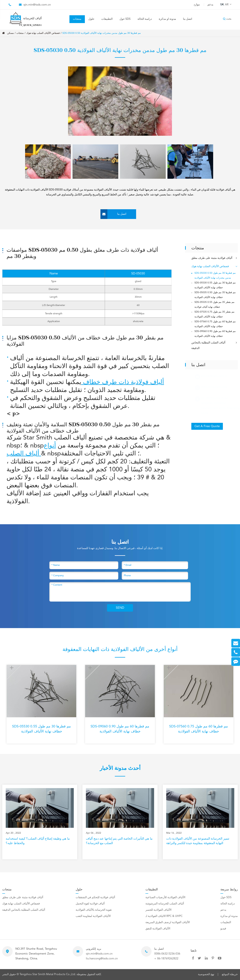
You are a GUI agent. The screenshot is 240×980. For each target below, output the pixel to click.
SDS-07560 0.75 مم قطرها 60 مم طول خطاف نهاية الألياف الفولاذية (215, 324)
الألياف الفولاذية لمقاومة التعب (93, 916)
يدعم (210, 5)
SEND (120, 608)
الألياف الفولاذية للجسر (158, 910)
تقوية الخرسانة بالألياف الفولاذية (94, 910)
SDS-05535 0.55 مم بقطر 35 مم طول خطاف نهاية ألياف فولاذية (214, 305)
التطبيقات (107, 19)
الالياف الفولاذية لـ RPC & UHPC (164, 916)
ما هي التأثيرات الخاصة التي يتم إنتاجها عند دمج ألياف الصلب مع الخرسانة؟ (119, 841)
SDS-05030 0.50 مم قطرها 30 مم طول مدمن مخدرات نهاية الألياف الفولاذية (102, 33)
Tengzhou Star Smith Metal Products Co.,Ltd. (48, 974)
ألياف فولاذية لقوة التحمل (90, 904)
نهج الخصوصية (206, 974)
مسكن (10, 33)
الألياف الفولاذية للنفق (158, 929)
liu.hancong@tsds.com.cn (102, 959)
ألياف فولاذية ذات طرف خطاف (123, 382)
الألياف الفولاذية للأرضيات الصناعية (165, 897)
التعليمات (226, 922)
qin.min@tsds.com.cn (37, 5)
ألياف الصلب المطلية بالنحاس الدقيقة (215, 345)
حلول (91, 19)
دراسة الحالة (145, 19)
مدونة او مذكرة (167, 19)
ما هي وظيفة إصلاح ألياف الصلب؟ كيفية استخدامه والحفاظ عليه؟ (38, 841)
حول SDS (125, 19)
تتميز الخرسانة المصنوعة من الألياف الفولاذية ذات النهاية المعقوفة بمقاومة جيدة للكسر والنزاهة (198, 841)
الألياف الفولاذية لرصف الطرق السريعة (168, 922)
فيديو (223, 929)
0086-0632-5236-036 (167, 954)
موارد (197, 5)
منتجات (77, 19)
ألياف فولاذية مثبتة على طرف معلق (215, 258)
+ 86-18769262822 (166, 959)
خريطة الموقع (230, 974)
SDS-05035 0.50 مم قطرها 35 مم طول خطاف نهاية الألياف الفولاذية (215, 295)
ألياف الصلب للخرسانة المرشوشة (165, 904)
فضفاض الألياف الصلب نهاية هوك (43, 33)
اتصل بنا (188, 19)
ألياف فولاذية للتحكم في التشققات (95, 897)
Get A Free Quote (207, 426)
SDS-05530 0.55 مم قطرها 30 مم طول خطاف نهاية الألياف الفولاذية (215, 285)
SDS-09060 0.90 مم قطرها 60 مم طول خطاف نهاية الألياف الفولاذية (215, 334)
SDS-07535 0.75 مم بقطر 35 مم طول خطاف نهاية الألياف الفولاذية (214, 314)
